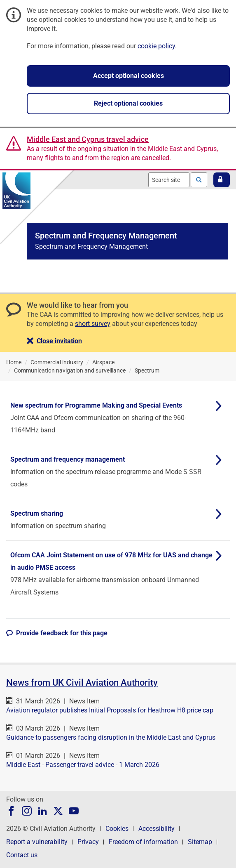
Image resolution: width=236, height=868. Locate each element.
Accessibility (157, 829)
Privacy (88, 842)
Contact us (22, 855)
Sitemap (200, 842)
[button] (222, 180)
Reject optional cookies (128, 103)
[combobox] (169, 180)
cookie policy (156, 46)
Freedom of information (143, 842)
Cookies (117, 829)
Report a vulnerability (37, 842)
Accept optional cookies (129, 76)
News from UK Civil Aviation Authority (82, 683)
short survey (93, 324)
